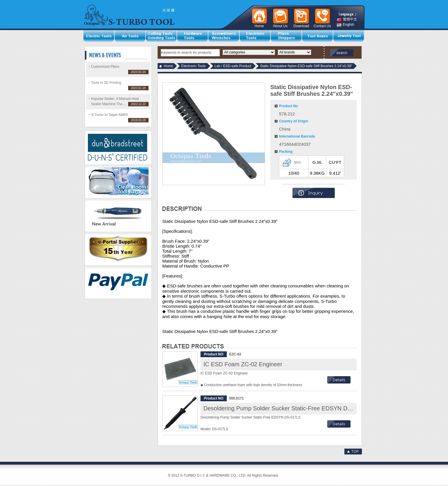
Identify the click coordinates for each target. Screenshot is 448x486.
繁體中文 (347, 19)
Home (168, 66)
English (346, 25)
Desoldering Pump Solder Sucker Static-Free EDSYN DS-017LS (287, 408)
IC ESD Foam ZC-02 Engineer (243, 364)
